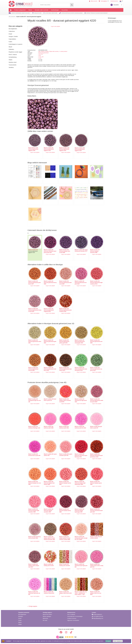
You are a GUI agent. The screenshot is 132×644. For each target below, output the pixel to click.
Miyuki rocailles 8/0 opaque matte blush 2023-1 (62, 590)
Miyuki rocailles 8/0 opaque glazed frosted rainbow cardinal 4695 (63, 535)
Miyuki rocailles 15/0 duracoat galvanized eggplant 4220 (77, 148)
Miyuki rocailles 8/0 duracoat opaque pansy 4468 (63, 507)
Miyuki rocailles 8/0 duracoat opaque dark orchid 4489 (63, 248)
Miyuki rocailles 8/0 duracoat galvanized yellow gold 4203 (62, 338)
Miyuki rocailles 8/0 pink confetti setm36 (93, 534)
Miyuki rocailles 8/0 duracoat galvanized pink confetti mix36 (62, 307)
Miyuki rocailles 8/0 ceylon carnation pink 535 (63, 452)
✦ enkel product (63, 51)
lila (42, 54)
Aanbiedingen (55, 10)
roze (40, 54)
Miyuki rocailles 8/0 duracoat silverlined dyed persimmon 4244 (92, 452)
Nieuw (30, 10)
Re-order (45, 618)
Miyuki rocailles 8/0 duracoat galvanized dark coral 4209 (62, 279)
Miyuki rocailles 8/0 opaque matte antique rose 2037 (34, 562)
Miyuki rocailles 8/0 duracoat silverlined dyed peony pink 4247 (48, 248)
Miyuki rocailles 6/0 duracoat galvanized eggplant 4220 (48, 148)
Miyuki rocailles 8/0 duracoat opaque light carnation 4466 (34, 507)
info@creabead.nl (97, 612)
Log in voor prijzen (55, 26)
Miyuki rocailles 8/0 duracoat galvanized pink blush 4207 (33, 279)
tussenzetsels (12, 65)
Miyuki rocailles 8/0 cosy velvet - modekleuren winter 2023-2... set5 (78, 590)
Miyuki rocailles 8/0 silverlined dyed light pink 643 (77, 562)
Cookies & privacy (72, 616)
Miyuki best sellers (47, 612)
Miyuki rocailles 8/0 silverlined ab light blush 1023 (78, 397)
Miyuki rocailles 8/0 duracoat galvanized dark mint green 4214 (77, 366)
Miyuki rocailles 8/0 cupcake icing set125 (48, 589)
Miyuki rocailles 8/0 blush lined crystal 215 (48, 396)
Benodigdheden (22, 612)
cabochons (12, 31)
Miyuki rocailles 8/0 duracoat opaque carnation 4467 (48, 507)
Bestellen (115, 5)
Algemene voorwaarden (73, 618)
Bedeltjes (21, 614)
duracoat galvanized (43, 53)
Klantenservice (114, 1)
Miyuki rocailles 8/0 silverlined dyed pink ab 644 (34, 590)
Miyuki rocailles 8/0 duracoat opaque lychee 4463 (63, 480)
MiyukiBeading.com (97, 616)
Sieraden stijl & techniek (41, 10)
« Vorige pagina (32, 604)
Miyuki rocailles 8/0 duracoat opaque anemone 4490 (91, 248)
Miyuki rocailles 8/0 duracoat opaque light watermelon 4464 (78, 480)
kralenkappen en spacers (16, 44)
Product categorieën (20, 10)
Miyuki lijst (45, 616)
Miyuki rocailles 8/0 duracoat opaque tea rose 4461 (33, 480)
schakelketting (13, 57)
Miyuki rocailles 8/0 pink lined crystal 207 (93, 424)
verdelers (11, 67)
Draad (20, 616)
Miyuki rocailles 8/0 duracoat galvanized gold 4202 (48, 338)
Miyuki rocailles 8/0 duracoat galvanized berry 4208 (48, 279)
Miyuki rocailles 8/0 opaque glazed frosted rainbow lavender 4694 (48, 535)
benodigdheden (13, 29)
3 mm (40, 57)
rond (40, 55)
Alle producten (12, 17)
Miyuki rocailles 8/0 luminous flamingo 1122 (34, 424)
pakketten (11, 49)
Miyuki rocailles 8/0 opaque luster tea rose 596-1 (92, 590)
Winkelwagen (112, 18)
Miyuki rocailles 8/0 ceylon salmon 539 (48, 451)
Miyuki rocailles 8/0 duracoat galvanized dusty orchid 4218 (33, 307)
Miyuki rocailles (45, 51)
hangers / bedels (13, 36)
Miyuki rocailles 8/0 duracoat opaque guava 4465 (93, 480)
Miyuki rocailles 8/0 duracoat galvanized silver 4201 (33, 338)
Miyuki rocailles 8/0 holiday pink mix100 (48, 561)
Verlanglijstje (104, 1)
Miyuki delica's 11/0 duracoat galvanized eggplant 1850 (33, 148)
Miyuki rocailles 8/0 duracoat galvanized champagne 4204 (77, 338)
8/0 (43, 57)
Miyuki (20, 620)
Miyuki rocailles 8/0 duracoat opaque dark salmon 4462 (48, 480)
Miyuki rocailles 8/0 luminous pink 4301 (62, 424)
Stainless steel (13, 62)
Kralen (20, 618)
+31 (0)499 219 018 (97, 614)
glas (40, 51)
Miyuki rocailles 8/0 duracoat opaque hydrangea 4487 (77, 507)
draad (10, 34)
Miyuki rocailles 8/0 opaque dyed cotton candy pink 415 (92, 562)
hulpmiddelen (12, 39)
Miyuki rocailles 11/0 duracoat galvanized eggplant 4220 (63, 148)
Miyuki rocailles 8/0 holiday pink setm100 (63, 561)
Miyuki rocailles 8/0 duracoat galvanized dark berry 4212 (48, 366)
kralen (10, 42)
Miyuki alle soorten (54, 51)
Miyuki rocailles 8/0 (33, 246)
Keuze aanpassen (118, 641)
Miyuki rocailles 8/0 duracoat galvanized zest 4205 (92, 338)
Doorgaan (108, 641)
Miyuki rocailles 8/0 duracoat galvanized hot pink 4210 (78, 279)
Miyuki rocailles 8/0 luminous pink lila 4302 (78, 424)
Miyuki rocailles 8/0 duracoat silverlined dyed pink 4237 (92, 507)
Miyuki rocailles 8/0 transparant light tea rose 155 (33, 397)
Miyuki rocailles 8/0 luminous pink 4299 (48, 424)
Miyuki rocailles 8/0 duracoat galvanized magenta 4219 (48, 307)
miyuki (10, 47)
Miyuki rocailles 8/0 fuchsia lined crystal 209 (34, 451)
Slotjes (20, 622)
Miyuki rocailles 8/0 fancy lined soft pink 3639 (33, 535)
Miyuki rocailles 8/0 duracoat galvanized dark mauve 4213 (62, 366)
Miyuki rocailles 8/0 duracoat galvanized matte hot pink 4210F (92, 397)
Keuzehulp (65, 10)
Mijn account (93, 1)
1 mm (40, 58)
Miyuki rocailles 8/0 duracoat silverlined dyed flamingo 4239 (77, 452)
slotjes (10, 60)
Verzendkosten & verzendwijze (75, 614)
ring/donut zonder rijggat (15, 52)
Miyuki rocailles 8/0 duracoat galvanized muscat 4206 (33, 366)
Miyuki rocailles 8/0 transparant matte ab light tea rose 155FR (77, 535)
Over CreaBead (71, 612)
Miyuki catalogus (47, 614)
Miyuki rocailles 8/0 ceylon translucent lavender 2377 (77, 248)
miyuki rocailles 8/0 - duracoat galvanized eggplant (29, 17)
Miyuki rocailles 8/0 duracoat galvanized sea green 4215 (93, 366)
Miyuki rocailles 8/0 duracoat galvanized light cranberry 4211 (92, 279)
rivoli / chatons (13, 55)
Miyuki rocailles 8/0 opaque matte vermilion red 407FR (63, 397)
